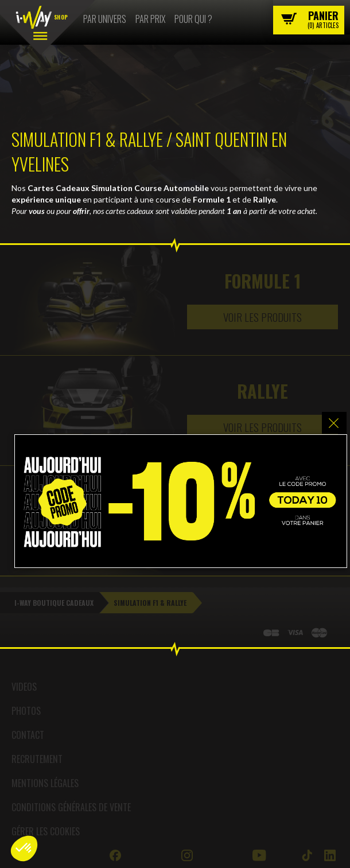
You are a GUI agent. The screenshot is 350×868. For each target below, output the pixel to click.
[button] (24, 848)
